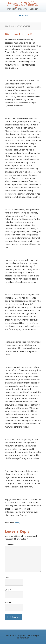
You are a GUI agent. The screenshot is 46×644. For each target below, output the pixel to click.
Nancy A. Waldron (23, 6)
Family (17, 523)
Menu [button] (25, 15)
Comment (10, 545)
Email (8, 590)
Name (8, 577)
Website (8, 602)
